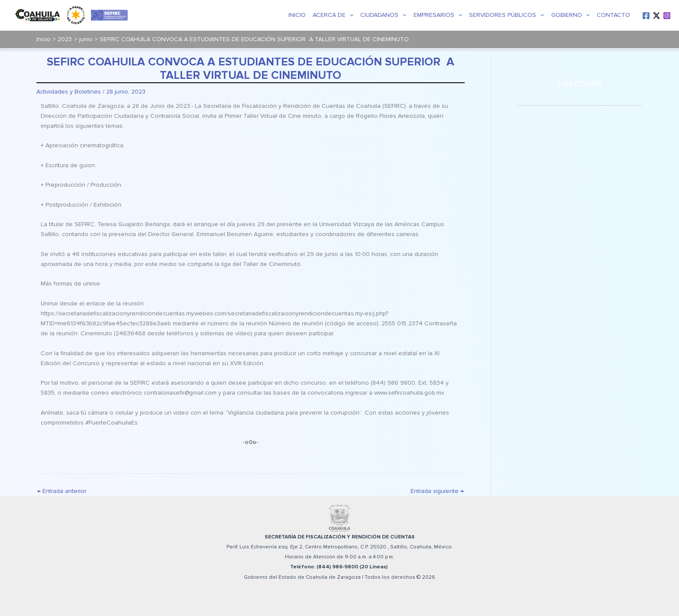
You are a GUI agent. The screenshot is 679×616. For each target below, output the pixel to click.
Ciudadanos (383, 15)
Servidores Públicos (506, 15)
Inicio (297, 15)
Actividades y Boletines (69, 92)
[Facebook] (646, 16)
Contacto (613, 15)
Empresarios (438, 15)
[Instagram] (667, 16)
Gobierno (571, 15)
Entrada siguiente (437, 491)
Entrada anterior (62, 491)
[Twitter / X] (656, 16)
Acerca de (333, 15)
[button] (349, 15)
